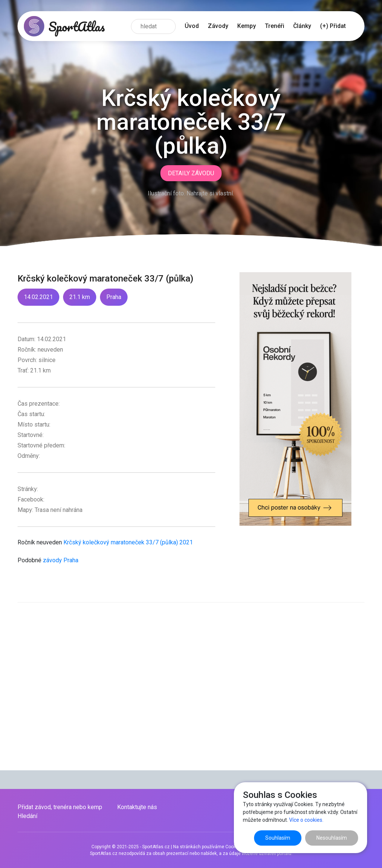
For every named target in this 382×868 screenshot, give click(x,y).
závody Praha (61, 560)
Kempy (247, 26)
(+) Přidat (333, 26)
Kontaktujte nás (137, 807)
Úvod (192, 26)
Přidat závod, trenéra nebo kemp (60, 807)
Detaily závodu (191, 173)
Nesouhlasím (332, 838)
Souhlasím (278, 838)
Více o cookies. (306, 820)
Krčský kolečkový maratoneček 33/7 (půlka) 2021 (128, 542)
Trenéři (275, 26)
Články (302, 26)
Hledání (27, 816)
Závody (218, 26)
